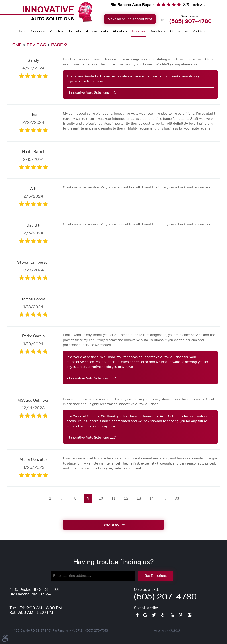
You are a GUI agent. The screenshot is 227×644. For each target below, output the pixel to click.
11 (113, 498)
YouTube (172, 616)
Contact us (179, 31)
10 (101, 498)
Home (22, 31)
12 (126, 498)
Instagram (189, 616)
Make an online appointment (130, 19)
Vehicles (56, 31)
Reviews (138, 31)
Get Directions (156, 576)
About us (120, 31)
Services (38, 31)
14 (152, 498)
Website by (167, 631)
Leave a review (114, 525)
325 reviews (194, 5)
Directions (158, 31)
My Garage (201, 31)
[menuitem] (22, 32)
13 (139, 498)
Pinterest (180, 616)
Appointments (97, 31)
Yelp (163, 616)
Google (145, 616)
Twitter (154, 616)
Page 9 (59, 45)
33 (177, 498)
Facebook (137, 616)
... (63, 498)
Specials (74, 31)
